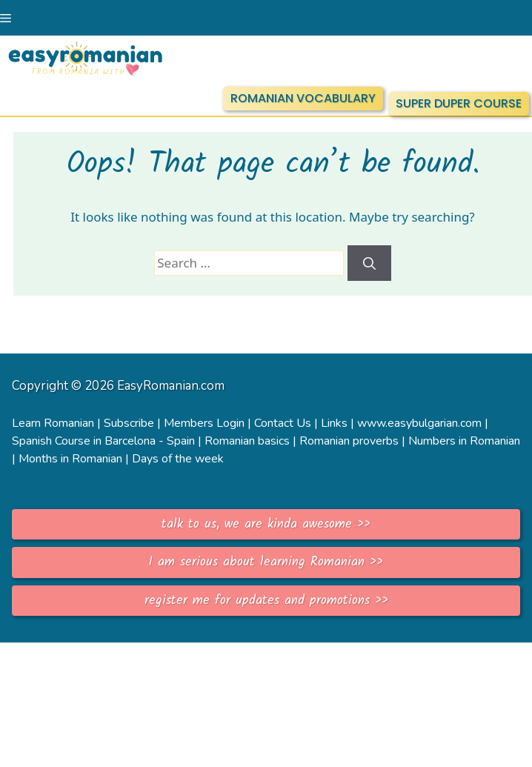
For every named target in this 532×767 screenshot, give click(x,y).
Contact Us (283, 423)
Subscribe (129, 423)
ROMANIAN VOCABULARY (303, 98)
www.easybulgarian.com (419, 423)
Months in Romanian (70, 459)
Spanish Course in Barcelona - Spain (103, 441)
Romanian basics (247, 441)
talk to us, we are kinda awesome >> (266, 524)
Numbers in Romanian (464, 441)
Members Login (204, 423)
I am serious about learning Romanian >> (266, 562)
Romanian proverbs (349, 441)
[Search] (369, 263)
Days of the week (178, 459)
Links (334, 423)
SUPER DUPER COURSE (459, 103)
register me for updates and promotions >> (266, 601)
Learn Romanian (53, 423)
